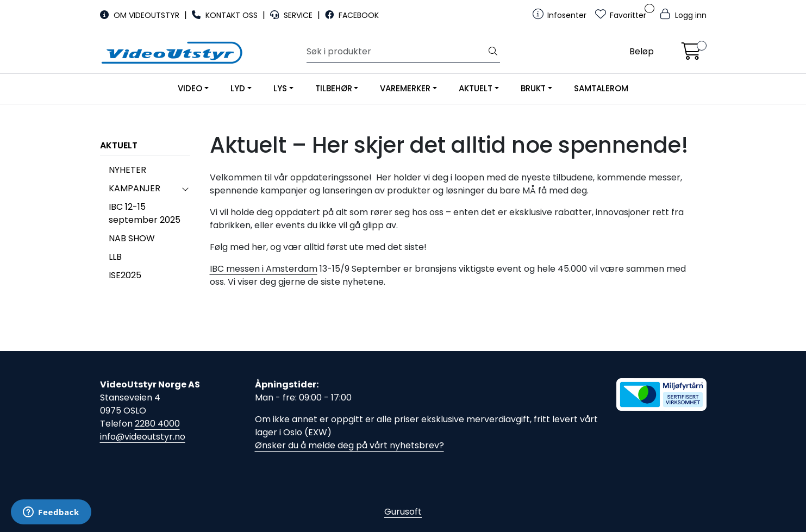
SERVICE (292, 15)
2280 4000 (157, 424)
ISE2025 (125, 275)
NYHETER (127, 170)
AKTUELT (476, 88)
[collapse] (185, 189)
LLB (115, 257)
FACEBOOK (352, 15)
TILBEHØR (334, 88)
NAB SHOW (132, 238)
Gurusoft (403, 512)
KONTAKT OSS (226, 15)
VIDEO (190, 88)
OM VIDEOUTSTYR (141, 15)
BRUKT (533, 88)
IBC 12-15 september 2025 (145, 213)
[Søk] (396, 52)
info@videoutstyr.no (143, 437)
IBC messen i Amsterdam (264, 269)
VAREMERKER (405, 88)
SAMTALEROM (601, 88)
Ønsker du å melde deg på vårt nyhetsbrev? (349, 445)
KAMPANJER (135, 188)
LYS (280, 88)
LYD (238, 88)
